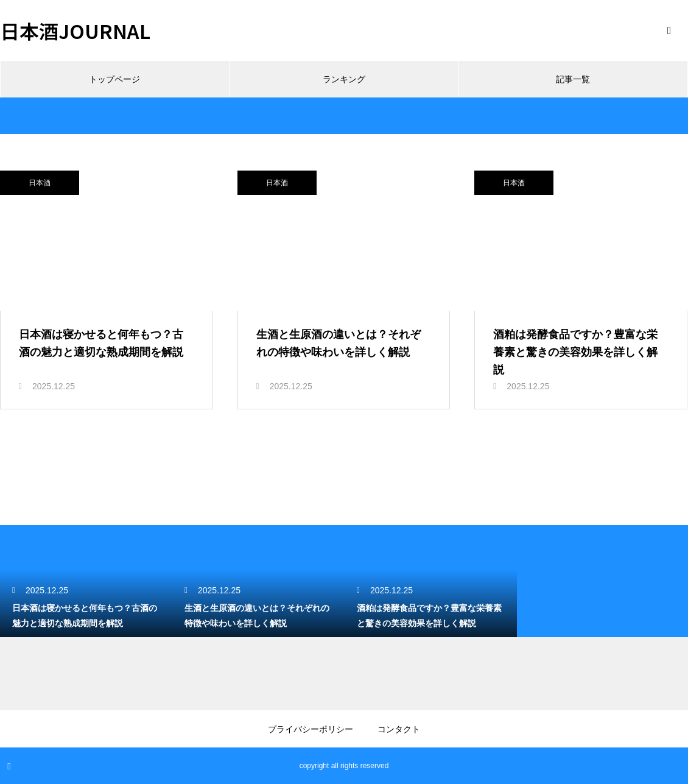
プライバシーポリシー (311, 729)
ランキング (344, 79)
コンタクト (399, 729)
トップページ (114, 79)
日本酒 (40, 183)
